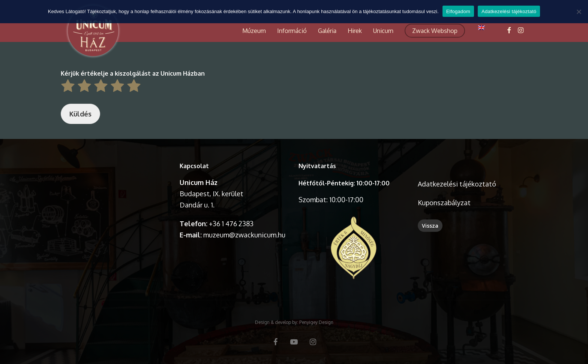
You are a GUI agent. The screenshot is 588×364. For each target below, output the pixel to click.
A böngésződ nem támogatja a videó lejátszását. (116, 187)
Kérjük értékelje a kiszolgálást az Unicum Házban (133, 73)
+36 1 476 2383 (231, 224)
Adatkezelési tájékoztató (457, 184)
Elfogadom (458, 11)
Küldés (80, 114)
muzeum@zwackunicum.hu (244, 235)
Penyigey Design (316, 322)
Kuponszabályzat (444, 203)
